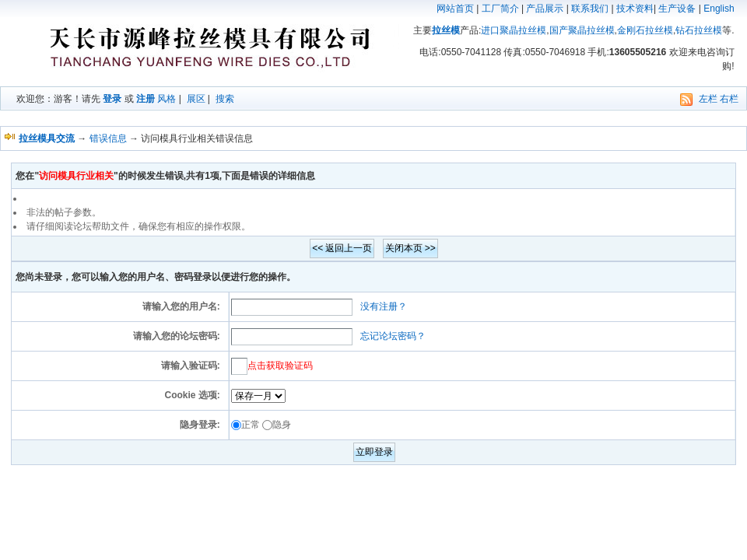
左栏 (708, 99)
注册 (146, 99)
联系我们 (590, 9)
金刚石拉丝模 (645, 30)
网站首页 (455, 9)
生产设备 (677, 9)
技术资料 (635, 9)
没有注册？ (384, 306)
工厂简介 (500, 9)
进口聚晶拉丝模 (514, 30)
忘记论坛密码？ (393, 336)
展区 (196, 99)
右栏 (729, 99)
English (719, 9)
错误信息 (108, 138)
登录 (112, 99)
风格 (167, 99)
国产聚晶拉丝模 (582, 30)
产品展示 (545, 9)
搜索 (225, 99)
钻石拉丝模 (699, 30)
